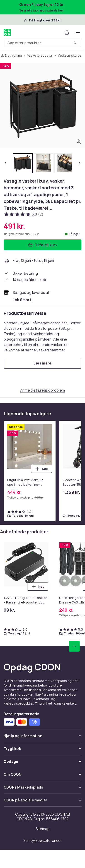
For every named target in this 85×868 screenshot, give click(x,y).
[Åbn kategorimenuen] (78, 32)
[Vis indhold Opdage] (42, 763)
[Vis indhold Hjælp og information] (42, 738)
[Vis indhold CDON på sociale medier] (42, 802)
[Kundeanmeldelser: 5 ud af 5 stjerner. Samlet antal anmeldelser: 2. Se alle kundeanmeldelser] (23, 214)
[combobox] (42, 43)
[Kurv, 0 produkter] (67, 32)
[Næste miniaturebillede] (80, 163)
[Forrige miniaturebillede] (5, 163)
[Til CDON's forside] (7, 32)
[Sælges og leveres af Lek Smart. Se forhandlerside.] (22, 300)
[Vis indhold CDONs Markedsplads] (42, 789)
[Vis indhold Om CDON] (42, 776)
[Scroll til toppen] (74, 646)
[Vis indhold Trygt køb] (42, 751)
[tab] (23, 163)
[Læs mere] (42, 363)
